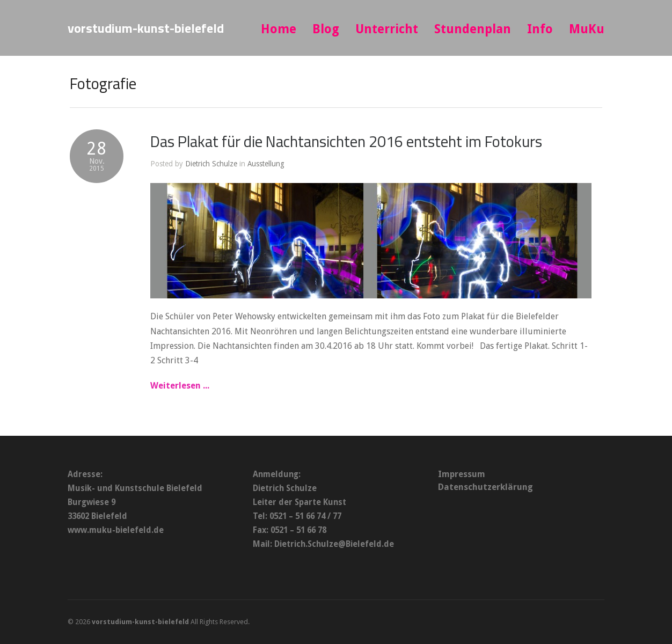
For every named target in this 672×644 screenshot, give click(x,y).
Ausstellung (266, 164)
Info (540, 29)
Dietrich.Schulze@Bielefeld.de (334, 544)
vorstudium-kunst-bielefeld (146, 28)
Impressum (462, 474)
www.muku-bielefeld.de (116, 530)
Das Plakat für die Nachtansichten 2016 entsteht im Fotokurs (346, 141)
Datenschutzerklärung (485, 487)
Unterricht (387, 29)
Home (279, 29)
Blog (326, 29)
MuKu (587, 29)
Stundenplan (473, 29)
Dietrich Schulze (211, 164)
